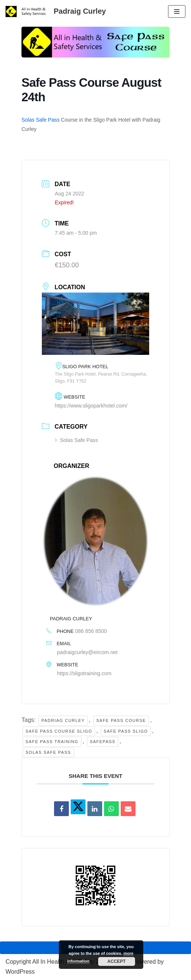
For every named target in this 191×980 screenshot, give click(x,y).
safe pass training (52, 742)
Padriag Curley (63, 720)
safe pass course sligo (59, 731)
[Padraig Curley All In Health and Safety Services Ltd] (56, 11)
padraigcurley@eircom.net (87, 652)
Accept (116, 961)
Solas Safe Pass (41, 120)
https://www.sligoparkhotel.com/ (91, 406)
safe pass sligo (126, 731)
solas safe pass (48, 752)
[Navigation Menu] (177, 11)
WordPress (20, 972)
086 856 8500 (91, 631)
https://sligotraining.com (84, 673)
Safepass (103, 742)
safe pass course (121, 720)
